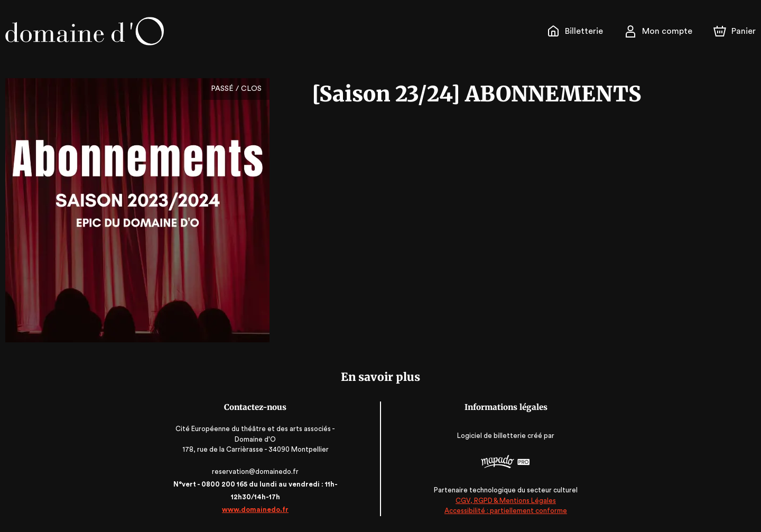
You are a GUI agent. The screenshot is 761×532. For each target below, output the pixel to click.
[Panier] (735, 31)
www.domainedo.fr (257, 510)
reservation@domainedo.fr (257, 472)
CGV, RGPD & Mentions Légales (504, 501)
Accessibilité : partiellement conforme (504, 511)
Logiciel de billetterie (490, 436)
